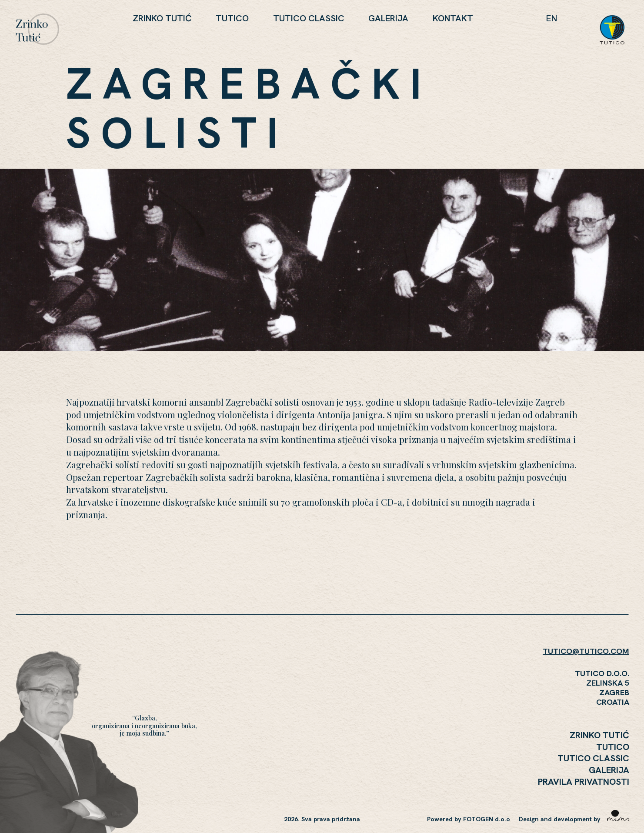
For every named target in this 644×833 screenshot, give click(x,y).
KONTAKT (453, 18)
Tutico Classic (309, 18)
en (552, 18)
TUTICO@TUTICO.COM (586, 651)
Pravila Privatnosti (584, 782)
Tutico (232, 18)
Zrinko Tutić (162, 18)
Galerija (388, 18)
